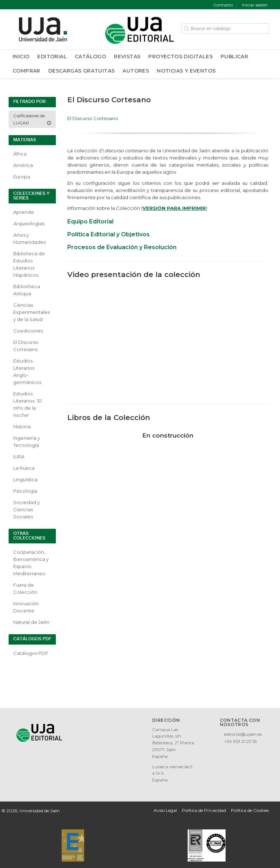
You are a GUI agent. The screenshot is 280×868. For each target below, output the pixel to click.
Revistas (127, 56)
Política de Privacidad (204, 810)
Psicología (25, 491)
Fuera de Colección (25, 588)
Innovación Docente (26, 607)
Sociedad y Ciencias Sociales (26, 509)
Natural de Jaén (31, 622)
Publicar (234, 56)
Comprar (26, 71)
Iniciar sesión (255, 5)
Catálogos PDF (31, 653)
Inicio (21, 56)
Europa (22, 177)
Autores (136, 71)
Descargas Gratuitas (82, 71)
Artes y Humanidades (30, 238)
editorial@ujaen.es (243, 734)
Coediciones (28, 331)
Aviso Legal (165, 810)
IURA (19, 457)
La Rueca (24, 468)
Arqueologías (29, 223)
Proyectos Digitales (180, 56)
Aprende (24, 212)
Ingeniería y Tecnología (27, 442)
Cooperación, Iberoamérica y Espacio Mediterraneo (31, 563)
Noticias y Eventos (186, 71)
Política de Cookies (250, 810)
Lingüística (25, 479)
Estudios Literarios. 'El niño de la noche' (27, 404)
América (23, 165)
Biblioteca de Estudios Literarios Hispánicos (29, 264)
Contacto (223, 5)
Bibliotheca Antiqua (27, 290)
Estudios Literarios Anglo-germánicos (27, 371)
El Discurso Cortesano (26, 346)
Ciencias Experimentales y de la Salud (32, 312)
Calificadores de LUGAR (32, 119)
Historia (22, 426)
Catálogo (90, 56)
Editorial (52, 56)
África (20, 154)
